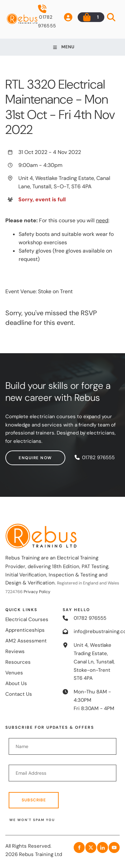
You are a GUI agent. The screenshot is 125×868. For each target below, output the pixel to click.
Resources (18, 662)
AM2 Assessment (26, 641)
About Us (16, 683)
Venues (14, 673)
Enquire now (22, 454)
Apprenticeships (25, 630)
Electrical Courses (27, 619)
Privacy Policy (37, 592)
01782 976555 (47, 17)
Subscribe (34, 800)
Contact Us (19, 694)
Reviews (15, 651)
